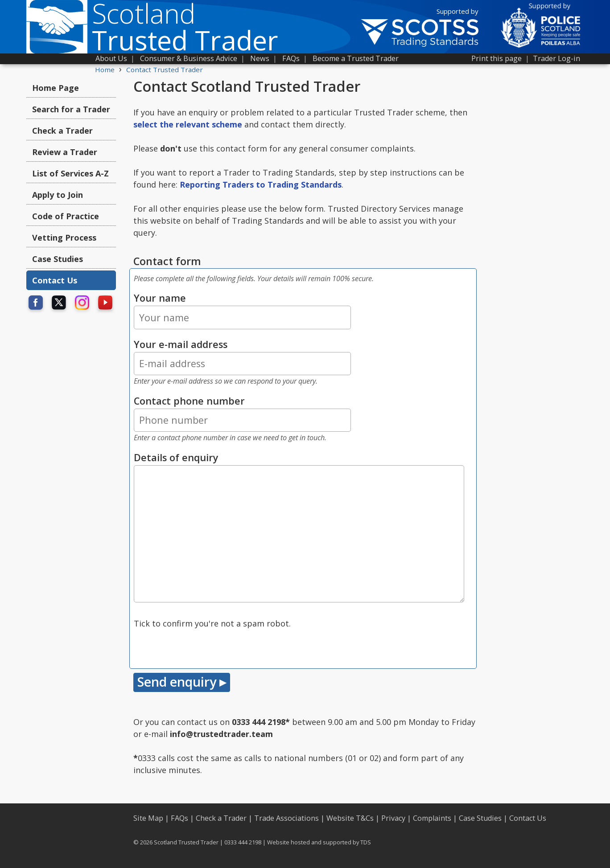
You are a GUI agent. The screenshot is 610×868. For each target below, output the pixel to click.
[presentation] (202, 647)
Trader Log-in (556, 58)
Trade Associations (286, 818)
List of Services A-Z (70, 173)
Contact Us (55, 280)
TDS (366, 842)
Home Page (56, 88)
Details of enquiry (176, 457)
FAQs (291, 58)
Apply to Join (58, 195)
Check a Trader (62, 131)
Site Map (148, 818)
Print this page (497, 58)
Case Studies (58, 259)
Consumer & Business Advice (189, 58)
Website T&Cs (350, 818)
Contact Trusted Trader (165, 70)
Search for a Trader (71, 109)
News (260, 58)
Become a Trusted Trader (356, 58)
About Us (111, 58)
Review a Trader (65, 152)
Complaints (432, 818)
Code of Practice (66, 216)
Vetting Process (64, 237)
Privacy (393, 818)
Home (105, 70)
